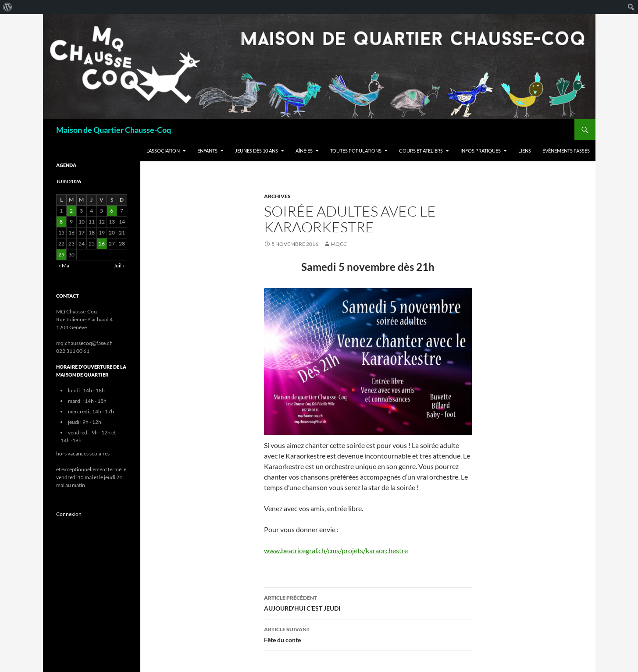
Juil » (119, 265)
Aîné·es (304, 151)
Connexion (69, 514)
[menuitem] (8, 7)
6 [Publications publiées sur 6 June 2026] (112, 211)
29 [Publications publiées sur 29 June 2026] (61, 254)
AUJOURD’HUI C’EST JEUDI (368, 602)
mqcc (339, 244)
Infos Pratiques (481, 151)
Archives (277, 196)
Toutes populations (356, 151)
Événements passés (566, 151)
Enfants (207, 151)
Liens (525, 151)
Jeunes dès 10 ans (257, 151)
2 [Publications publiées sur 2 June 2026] (71, 211)
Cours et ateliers (421, 151)
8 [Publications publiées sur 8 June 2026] (61, 222)
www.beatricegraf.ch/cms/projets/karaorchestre (336, 550)
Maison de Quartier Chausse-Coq (114, 130)
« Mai (64, 265)
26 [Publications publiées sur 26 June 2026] (102, 244)
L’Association (163, 151)
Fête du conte (368, 634)
